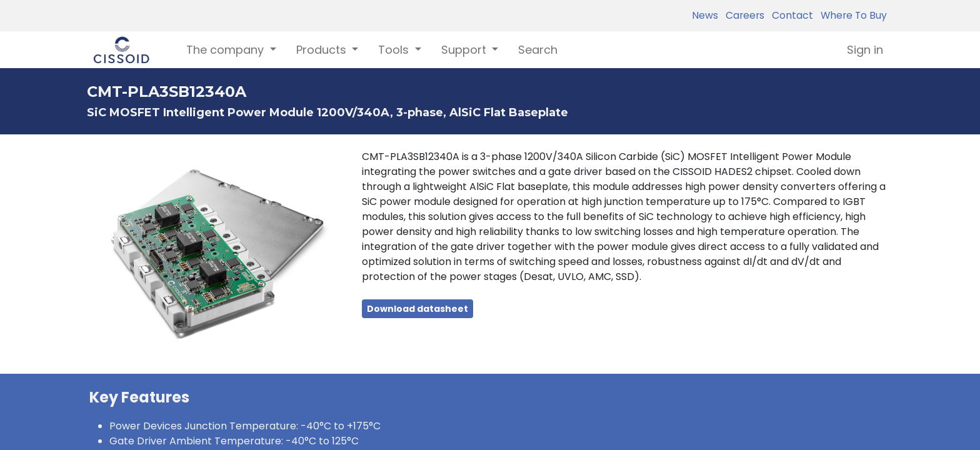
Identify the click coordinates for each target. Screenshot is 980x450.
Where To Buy (851, 15)
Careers (742, 15)
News (705, 15)
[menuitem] (538, 50)
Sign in (865, 50)
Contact (790, 15)
